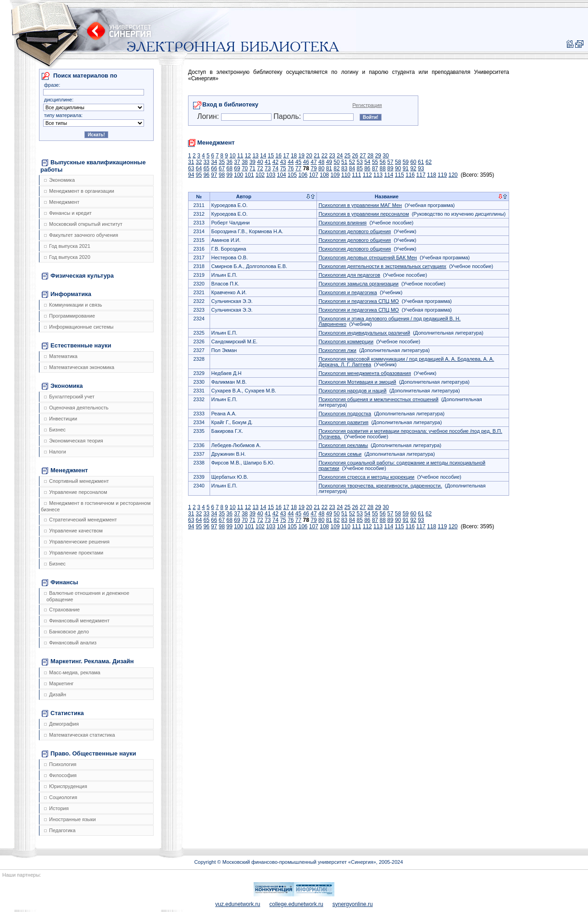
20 (309, 156)
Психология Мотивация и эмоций (357, 382)
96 (206, 175)
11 (240, 156)
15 (271, 156)
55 (375, 162)
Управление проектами (74, 553)
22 (325, 156)
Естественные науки (76, 346)
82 (336, 168)
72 (260, 168)
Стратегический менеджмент (80, 520)
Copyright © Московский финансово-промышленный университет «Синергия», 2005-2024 (298, 862)
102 (260, 175)
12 (248, 156)
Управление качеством (73, 531)
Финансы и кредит (68, 213)
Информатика (67, 294)
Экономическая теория (74, 441)
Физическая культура (78, 276)
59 (406, 162)
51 (344, 162)
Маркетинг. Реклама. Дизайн (88, 661)
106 (303, 175)
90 (398, 168)
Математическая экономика (79, 367)
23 (332, 156)
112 (367, 175)
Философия (60, 775)
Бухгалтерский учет (69, 397)
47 (313, 162)
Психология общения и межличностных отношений (378, 399)
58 (398, 162)
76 (291, 168)
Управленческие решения (77, 542)
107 (314, 175)
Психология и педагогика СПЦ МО (358, 301)
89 (390, 168)
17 (286, 156)
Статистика (63, 713)
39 (252, 162)
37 (237, 162)
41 (268, 162)
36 (230, 162)
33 (206, 162)
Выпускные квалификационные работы (93, 166)
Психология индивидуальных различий (364, 333)
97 (214, 175)
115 (399, 175)
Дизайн (55, 694)
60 (413, 162)
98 (222, 175)
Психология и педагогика (347, 292)
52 (352, 162)
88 (383, 168)
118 (432, 175)
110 (346, 175)
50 (336, 162)
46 (306, 162)
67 (222, 168)
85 (359, 168)
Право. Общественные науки (89, 754)
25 (347, 156)
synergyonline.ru (353, 904)
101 (250, 175)
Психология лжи (337, 350)
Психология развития (343, 422)
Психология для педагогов (349, 275)
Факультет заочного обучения (81, 235)
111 (356, 175)
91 (406, 168)
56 (383, 162)
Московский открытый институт (83, 224)
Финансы (60, 582)
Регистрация (367, 105)
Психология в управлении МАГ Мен (360, 205)
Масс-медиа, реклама (72, 672)
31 (191, 162)
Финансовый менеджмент (77, 621)
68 (230, 168)
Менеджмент (62, 202)
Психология (60, 764)
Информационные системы (79, 327)
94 (191, 175)
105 (292, 175)
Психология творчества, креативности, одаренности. (380, 486)
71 (252, 168)
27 (363, 156)
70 (245, 168)
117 (421, 175)
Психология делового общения (355, 231)
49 (329, 162)
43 (283, 162)
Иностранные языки (70, 819)
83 (344, 168)
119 (442, 175)
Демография (61, 724)
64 (199, 168)
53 (359, 162)
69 (237, 168)
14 (263, 156)
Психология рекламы (343, 445)
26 (355, 156)
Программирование (69, 316)
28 (370, 156)
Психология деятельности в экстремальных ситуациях (382, 266)
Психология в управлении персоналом (363, 214)
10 (232, 156)
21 (317, 156)
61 (421, 162)
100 (239, 175)
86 (367, 168)
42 (275, 162)
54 (367, 162)
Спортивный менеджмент (76, 481)
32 (199, 162)
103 (271, 175)
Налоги (55, 452)
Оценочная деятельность (76, 408)
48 (321, 162)
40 (260, 162)
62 (429, 162)
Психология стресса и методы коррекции (366, 477)
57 (390, 162)
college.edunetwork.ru (296, 904)
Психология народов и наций (352, 391)
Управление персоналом (76, 492)
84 (352, 168)
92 (413, 168)
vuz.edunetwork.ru (238, 904)
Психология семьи (340, 454)
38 (245, 162)
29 (378, 156)
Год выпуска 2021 (67, 246)
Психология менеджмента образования (364, 373)
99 (230, 175)
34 (214, 162)
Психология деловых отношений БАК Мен (368, 257)
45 (298, 162)
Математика (61, 356)
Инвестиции (61, 419)
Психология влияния (342, 223)
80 (321, 168)
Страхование (62, 610)
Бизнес (55, 430)
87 (375, 168)
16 (279, 156)
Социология (61, 797)
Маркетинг (59, 683)
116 (410, 175)
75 (283, 168)
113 (378, 175)
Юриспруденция (66, 786)
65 (206, 168)
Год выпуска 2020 (67, 257)
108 (324, 175)
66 (214, 168)
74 (275, 168)
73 (268, 168)
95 (199, 175)
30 (386, 156)
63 (191, 168)
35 (222, 162)
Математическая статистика (80, 735)
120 (453, 175)
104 (282, 175)
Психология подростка (345, 414)
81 (329, 168)
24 (340, 156)
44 (291, 162)
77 (298, 168)
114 (388, 175)
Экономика (59, 180)
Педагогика (60, 830)
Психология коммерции (346, 341)
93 (421, 168)
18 (294, 156)
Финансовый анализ (70, 643)
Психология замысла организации (358, 284)
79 (313, 168)
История (56, 808)
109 (335, 175)
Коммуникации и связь (73, 305)
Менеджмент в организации (79, 191)
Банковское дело (67, 632)
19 (302, 156)
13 (255, 156)
